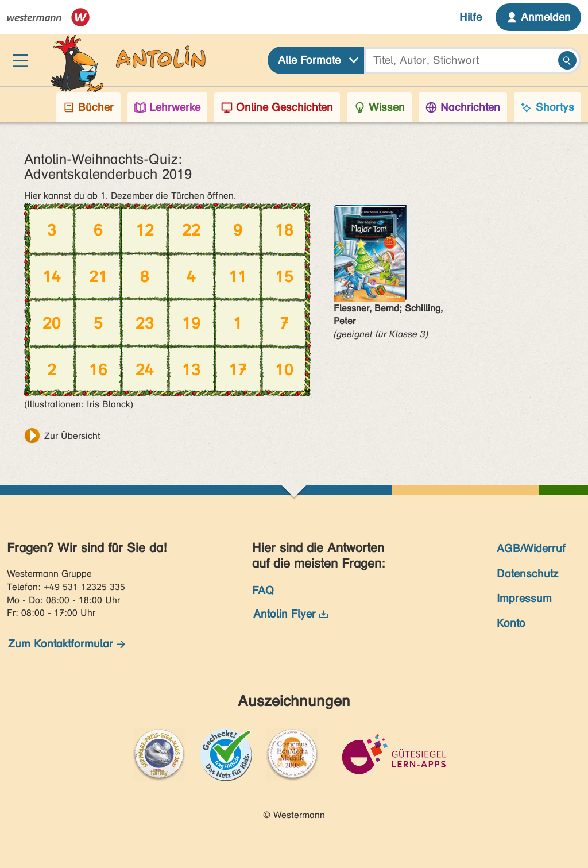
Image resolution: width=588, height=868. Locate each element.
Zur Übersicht (72, 436)
